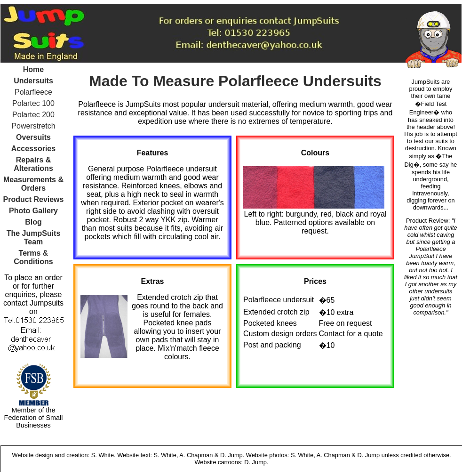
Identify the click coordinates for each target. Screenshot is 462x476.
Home (33, 69)
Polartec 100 (33, 103)
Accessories (33, 149)
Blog (33, 222)
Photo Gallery (33, 211)
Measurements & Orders (33, 184)
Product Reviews (34, 199)
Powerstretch (33, 126)
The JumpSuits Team (34, 238)
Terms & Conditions (33, 257)
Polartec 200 (33, 115)
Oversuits (33, 137)
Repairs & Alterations (33, 164)
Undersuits (33, 81)
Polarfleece (33, 92)
